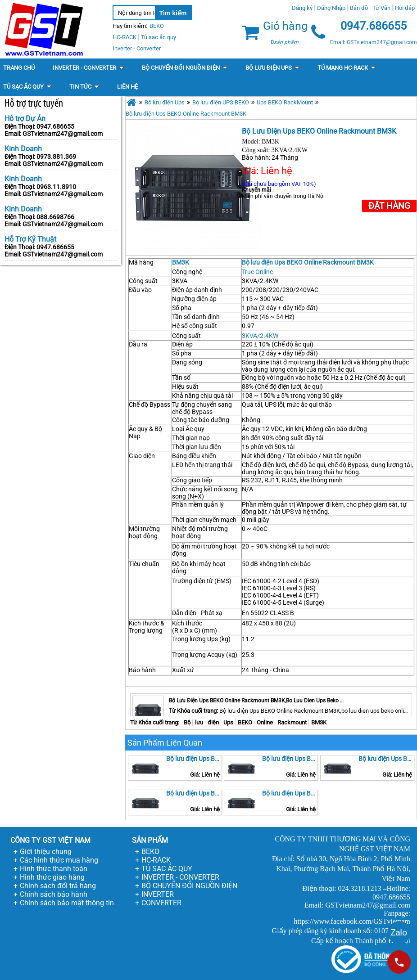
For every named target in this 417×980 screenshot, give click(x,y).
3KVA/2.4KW (260, 336)
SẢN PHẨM (150, 840)
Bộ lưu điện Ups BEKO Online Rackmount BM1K (290, 759)
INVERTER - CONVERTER (180, 877)
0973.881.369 (56, 157)
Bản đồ (359, 8)
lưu (199, 722)
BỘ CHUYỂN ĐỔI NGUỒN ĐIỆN (189, 886)
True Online (257, 272)
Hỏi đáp (405, 8)
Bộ (187, 722)
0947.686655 (55, 126)
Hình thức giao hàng (52, 877)
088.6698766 (55, 217)
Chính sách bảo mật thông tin (67, 903)
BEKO (245, 722)
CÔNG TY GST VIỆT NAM (50, 840)
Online (265, 722)
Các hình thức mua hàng (59, 860)
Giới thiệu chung (46, 852)
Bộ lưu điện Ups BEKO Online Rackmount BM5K (290, 793)
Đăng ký (302, 8)
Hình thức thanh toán (54, 869)
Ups (228, 722)
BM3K (181, 262)
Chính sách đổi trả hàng (58, 886)
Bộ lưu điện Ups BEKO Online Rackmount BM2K (194, 759)
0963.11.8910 (56, 187)
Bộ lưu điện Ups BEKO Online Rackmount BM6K (194, 793)
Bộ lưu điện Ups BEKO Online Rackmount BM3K (186, 114)
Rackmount (292, 722)
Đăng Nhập (331, 8)
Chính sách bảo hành (54, 894)
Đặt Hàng (389, 206)
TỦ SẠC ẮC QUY (167, 869)
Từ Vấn (381, 8)
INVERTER (158, 894)
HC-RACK (156, 860)
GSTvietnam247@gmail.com (63, 134)
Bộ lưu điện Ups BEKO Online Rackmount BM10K (386, 759)
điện (213, 722)
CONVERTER (161, 903)
